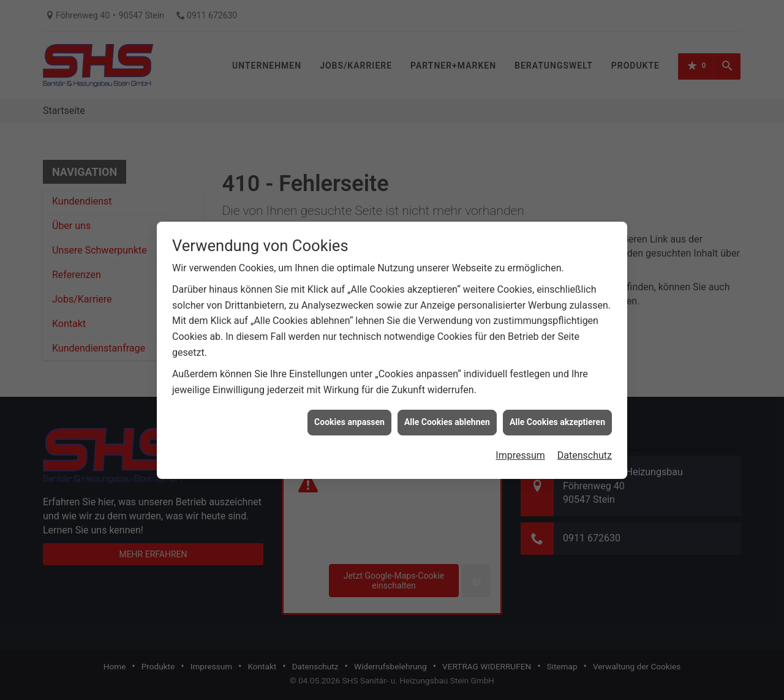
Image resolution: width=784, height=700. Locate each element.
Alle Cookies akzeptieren (557, 417)
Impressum (520, 450)
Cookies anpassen (349, 417)
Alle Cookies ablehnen (447, 417)
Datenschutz (585, 450)
